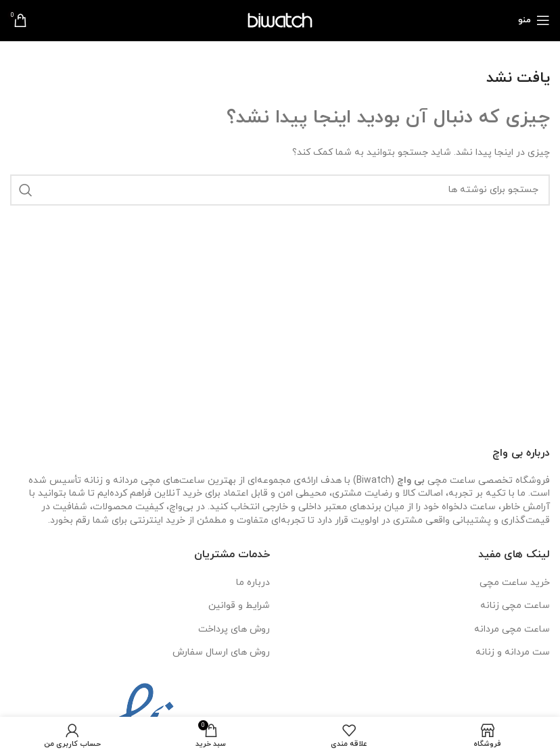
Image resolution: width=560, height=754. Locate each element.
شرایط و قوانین (239, 606)
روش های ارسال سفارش (221, 652)
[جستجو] (280, 190)
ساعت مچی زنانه (515, 606)
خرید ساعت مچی (515, 583)
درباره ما (253, 583)
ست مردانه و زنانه (513, 652)
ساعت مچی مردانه (512, 629)
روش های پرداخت (234, 629)
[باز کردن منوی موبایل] (534, 20)
